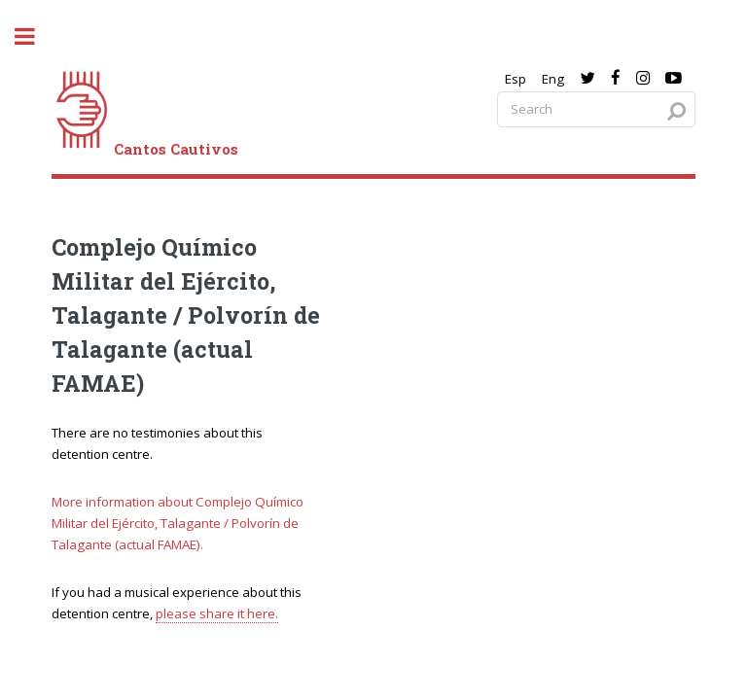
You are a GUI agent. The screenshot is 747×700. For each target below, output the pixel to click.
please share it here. (217, 613)
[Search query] (596, 109)
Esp (516, 79)
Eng (553, 79)
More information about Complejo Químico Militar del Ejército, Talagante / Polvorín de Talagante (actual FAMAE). (178, 523)
